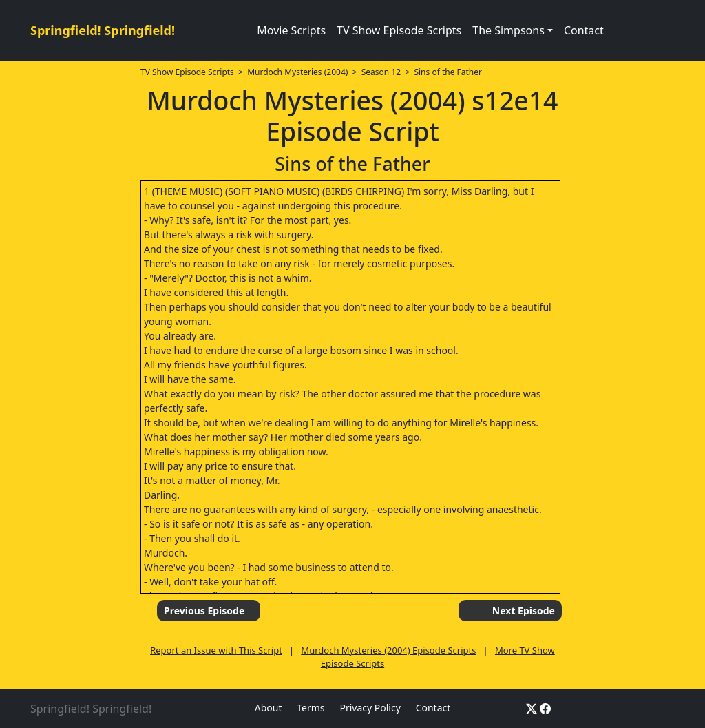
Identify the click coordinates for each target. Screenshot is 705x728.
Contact (584, 30)
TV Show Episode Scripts (399, 30)
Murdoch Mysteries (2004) (297, 72)
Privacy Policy (370, 708)
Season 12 (381, 72)
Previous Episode (204, 611)
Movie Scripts (291, 30)
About (269, 708)
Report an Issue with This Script (216, 650)
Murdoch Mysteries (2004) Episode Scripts (388, 650)
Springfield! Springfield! (103, 30)
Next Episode (524, 611)
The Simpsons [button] (508, 30)
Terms (311, 708)
